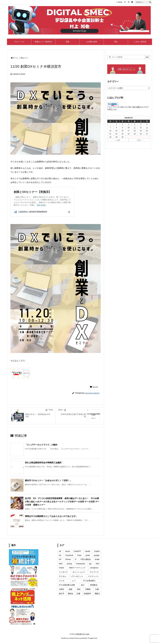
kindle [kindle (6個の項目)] (97, 559)
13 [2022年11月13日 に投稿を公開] (147, 128)
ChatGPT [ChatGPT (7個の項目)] (77, 551)
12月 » (139, 140)
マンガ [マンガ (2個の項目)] (62, 581)
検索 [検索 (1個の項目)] (71, 589)
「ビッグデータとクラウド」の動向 (41, 445)
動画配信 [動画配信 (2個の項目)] (94, 585)
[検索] (150, 2)
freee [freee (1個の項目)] (79, 555)
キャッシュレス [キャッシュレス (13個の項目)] (79, 572)
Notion (120, 2)
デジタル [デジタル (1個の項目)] (62, 576)
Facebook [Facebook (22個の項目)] (69, 555)
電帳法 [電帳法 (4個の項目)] (97, 594)
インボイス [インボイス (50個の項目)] (63, 572)
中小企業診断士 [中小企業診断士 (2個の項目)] (89, 581)
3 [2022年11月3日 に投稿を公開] (129, 124)
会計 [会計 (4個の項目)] (83, 585)
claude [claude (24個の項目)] (88, 551)
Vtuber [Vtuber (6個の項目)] (62, 568)
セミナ (26, 58)
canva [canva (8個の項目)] (67, 551)
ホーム (15, 58)
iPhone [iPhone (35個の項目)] (68, 559)
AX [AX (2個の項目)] (60, 551)
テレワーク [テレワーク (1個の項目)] (94, 572)
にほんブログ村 (113, 107)
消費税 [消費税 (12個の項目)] (88, 589)
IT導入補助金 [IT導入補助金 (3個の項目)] (86, 559)
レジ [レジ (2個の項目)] (74, 581)
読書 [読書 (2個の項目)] (78, 594)
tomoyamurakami (92, 393)
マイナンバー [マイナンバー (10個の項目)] (93, 576)
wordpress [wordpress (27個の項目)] (94, 568)
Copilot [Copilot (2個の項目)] (97, 551)
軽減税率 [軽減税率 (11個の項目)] (87, 594)
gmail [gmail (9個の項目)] (88, 555)
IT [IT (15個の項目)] (76, 559)
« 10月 (118, 140)
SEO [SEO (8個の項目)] (98, 564)
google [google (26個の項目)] (97, 555)
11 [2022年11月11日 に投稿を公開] (135, 128)
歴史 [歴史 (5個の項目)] (79, 589)
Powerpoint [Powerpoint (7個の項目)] (81, 564)
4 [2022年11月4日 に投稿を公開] (135, 124)
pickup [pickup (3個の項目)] (69, 564)
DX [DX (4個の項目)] (60, 555)
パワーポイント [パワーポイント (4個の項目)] (77, 576)
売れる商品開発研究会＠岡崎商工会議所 (43, 463)
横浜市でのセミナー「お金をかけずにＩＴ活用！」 (48, 480)
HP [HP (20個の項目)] (60, 559)
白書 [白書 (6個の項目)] (97, 589)
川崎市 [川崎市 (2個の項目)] (62, 589)
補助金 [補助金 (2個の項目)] (70, 594)
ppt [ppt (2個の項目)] (90, 564)
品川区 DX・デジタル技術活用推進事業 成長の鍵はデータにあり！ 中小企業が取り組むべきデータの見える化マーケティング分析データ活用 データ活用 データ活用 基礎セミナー (62, 502)
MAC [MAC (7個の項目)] (61, 564)
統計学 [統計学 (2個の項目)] (62, 594)
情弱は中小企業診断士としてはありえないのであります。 (51, 516)
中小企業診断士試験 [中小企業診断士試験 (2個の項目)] (67, 585)
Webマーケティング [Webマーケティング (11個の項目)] (77, 568)
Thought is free (92, 638)
